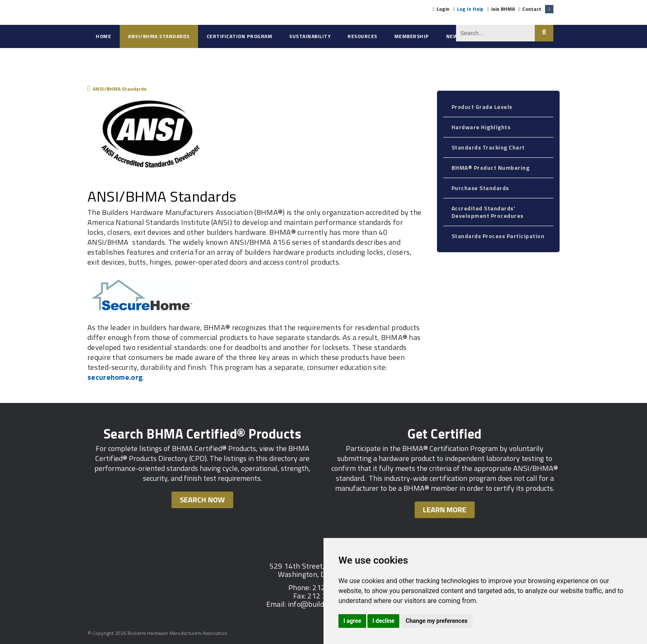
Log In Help (470, 9)
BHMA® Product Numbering (491, 168)
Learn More (445, 510)
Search (544, 33)
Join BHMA (503, 9)
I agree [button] (352, 621)
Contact (532, 9)
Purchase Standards (480, 188)
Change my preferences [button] (436, 621)
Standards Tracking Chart (488, 147)
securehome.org (115, 377)
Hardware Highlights (481, 127)
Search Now (202, 500)
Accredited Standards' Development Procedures (488, 212)
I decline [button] (383, 621)
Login (443, 9)
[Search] (495, 33)
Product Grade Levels (482, 107)
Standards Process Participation (498, 236)
